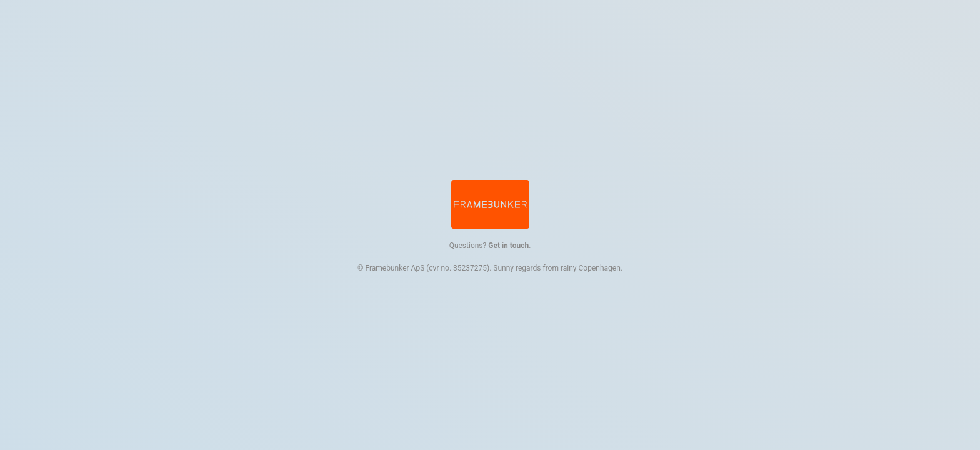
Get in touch (508, 246)
